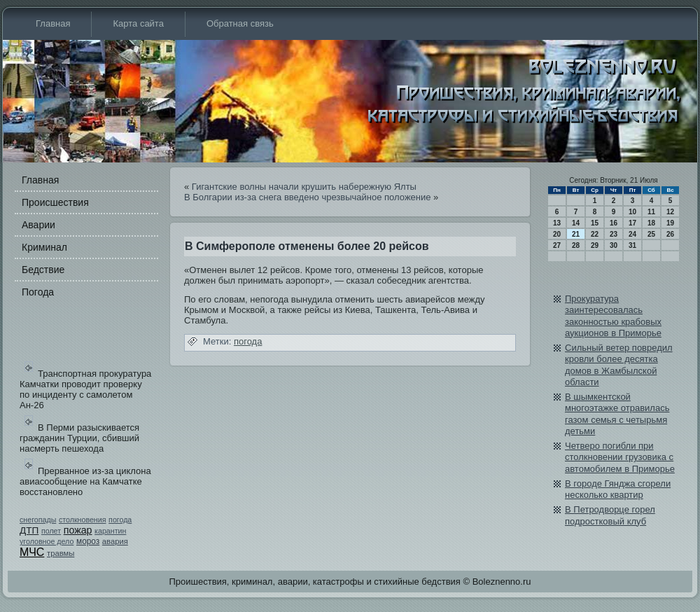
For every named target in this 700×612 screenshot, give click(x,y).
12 (670, 212)
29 (595, 245)
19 (670, 223)
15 (595, 223)
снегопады (38, 520)
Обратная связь (240, 23)
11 (651, 212)
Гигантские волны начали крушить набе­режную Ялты (304, 187)
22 (595, 234)
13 (557, 223)
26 (670, 234)
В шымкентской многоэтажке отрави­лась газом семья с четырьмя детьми (617, 414)
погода (120, 520)
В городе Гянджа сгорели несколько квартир (618, 489)
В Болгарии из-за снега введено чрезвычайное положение (307, 197)
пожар (78, 530)
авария (115, 541)
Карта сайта (138, 23)
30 (614, 245)
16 (614, 223)
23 (614, 234)
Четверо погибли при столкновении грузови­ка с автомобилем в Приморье (620, 457)
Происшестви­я (55, 202)
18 (651, 223)
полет (51, 531)
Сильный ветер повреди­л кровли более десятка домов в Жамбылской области (619, 365)
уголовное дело (47, 541)
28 (576, 245)
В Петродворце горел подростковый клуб (610, 515)
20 (557, 234)
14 (576, 223)
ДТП (29, 530)
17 (632, 223)
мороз (88, 541)
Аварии (38, 225)
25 (651, 234)
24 (632, 234)
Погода (38, 292)
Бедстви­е (43, 270)
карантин (110, 531)
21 (576, 234)
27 (557, 245)
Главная (53, 23)
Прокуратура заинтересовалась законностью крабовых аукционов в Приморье (613, 316)
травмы (61, 553)
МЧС (32, 552)
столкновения (83, 520)
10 (632, 212)
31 (632, 245)
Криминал (44, 247)
